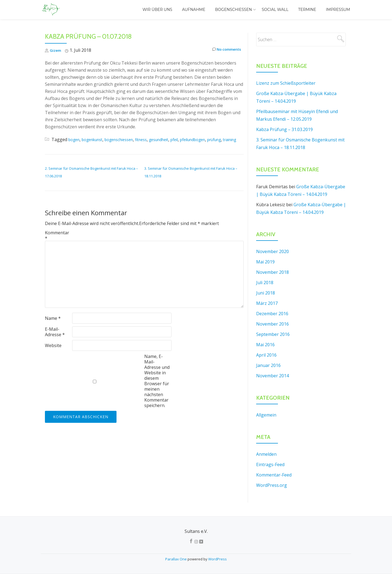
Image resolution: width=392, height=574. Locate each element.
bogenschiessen (128, 139)
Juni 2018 (266, 293)
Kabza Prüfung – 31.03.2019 (284, 129)
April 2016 (266, 355)
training (72, 147)
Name (53, 326)
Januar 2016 (268, 365)
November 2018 (272, 272)
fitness (153, 139)
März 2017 (267, 303)
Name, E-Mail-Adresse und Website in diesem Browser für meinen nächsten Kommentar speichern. (157, 388)
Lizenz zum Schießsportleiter (286, 83)
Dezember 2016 (272, 314)
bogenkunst (96, 139)
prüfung (53, 147)
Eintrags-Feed (270, 464)
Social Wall (275, 10)
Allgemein (266, 415)
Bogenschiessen (233, 10)
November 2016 (272, 324)
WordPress (218, 559)
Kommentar (57, 243)
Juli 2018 (265, 283)
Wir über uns (157, 10)
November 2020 (272, 251)
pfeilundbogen (214, 139)
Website (53, 353)
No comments (224, 50)
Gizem (56, 50)
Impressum (338, 10)
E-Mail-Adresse (55, 339)
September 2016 (273, 334)
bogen (75, 139)
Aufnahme (194, 10)
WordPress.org (272, 485)
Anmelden (266, 454)
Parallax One (176, 559)
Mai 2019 (265, 262)
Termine (307, 10)
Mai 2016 (265, 345)
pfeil (192, 139)
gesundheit (174, 139)
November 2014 (272, 376)
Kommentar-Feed (274, 475)
